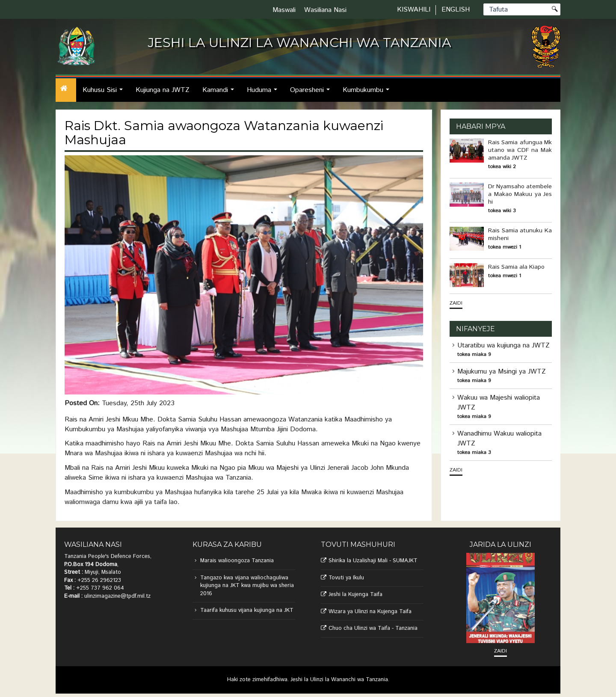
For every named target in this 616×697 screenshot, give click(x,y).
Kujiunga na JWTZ (163, 90)
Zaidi (456, 303)
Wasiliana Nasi (325, 10)
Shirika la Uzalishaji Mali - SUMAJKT (373, 561)
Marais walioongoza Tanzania (237, 561)
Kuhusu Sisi (105, 93)
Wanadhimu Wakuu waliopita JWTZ (499, 439)
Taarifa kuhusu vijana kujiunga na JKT (247, 610)
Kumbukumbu (368, 93)
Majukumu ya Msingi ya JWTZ (502, 372)
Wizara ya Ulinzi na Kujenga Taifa (370, 612)
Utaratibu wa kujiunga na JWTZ (503, 346)
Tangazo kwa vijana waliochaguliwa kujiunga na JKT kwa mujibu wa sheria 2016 (247, 586)
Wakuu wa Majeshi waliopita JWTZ (499, 403)
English (456, 10)
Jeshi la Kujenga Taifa (355, 595)
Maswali (284, 10)
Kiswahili (414, 10)
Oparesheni (312, 93)
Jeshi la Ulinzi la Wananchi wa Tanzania (339, 680)
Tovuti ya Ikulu (346, 578)
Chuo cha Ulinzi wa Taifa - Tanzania (373, 628)
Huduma (264, 93)
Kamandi (221, 93)
